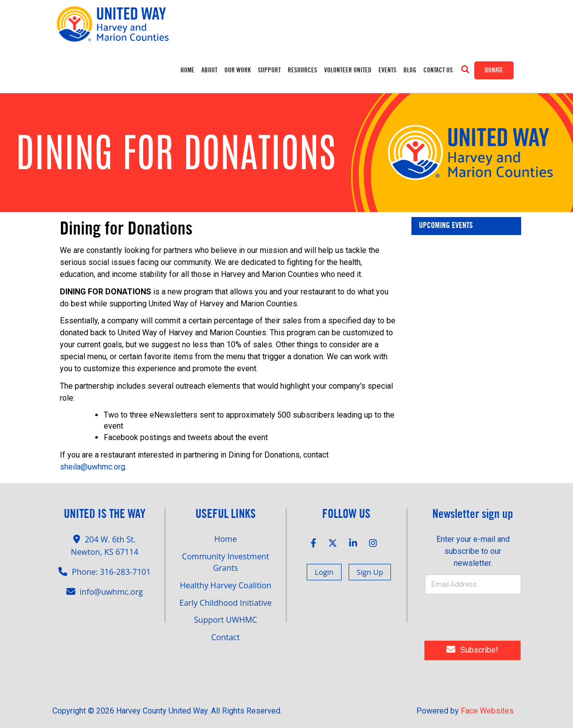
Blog (410, 70)
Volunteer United (348, 70)
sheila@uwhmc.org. (93, 467)
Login (324, 572)
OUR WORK (238, 70)
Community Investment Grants (226, 562)
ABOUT (209, 70)
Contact (226, 637)
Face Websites (487, 711)
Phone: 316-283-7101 (111, 572)
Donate (494, 70)
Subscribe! (472, 650)
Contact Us (438, 70)
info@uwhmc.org (111, 592)
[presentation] (493, 619)
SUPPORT (269, 70)
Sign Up (370, 572)
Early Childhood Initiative (226, 603)
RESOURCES (302, 70)
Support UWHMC (226, 620)
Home (188, 70)
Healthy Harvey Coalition (225, 585)
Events (387, 70)
